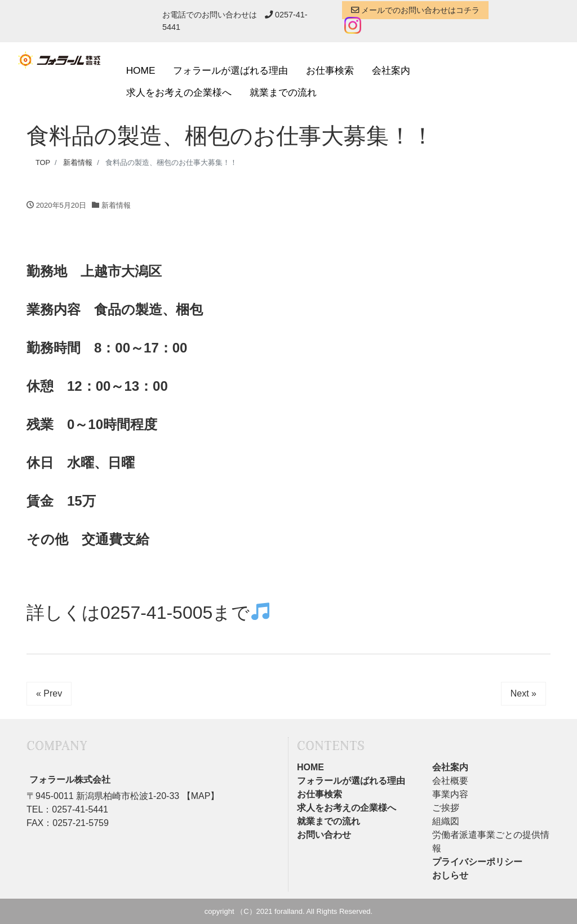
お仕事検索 (330, 70)
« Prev (49, 693)
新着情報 (116, 205)
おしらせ (450, 875)
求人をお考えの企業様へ (179, 92)
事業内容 (450, 794)
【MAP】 (199, 796)
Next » (523, 693)
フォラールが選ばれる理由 (230, 70)
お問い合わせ (324, 835)
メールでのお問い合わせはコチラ (415, 10)
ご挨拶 (446, 808)
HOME (141, 70)
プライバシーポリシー (477, 862)
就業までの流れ (283, 92)
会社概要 (450, 781)
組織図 (446, 821)
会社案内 (391, 70)
